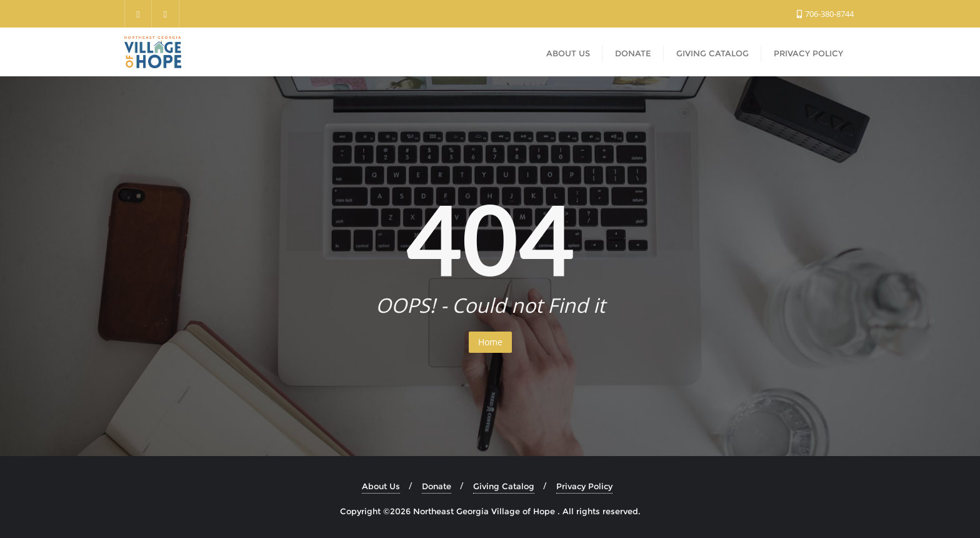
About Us (381, 486)
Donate (437, 486)
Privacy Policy (584, 486)
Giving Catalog (504, 486)
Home (490, 342)
